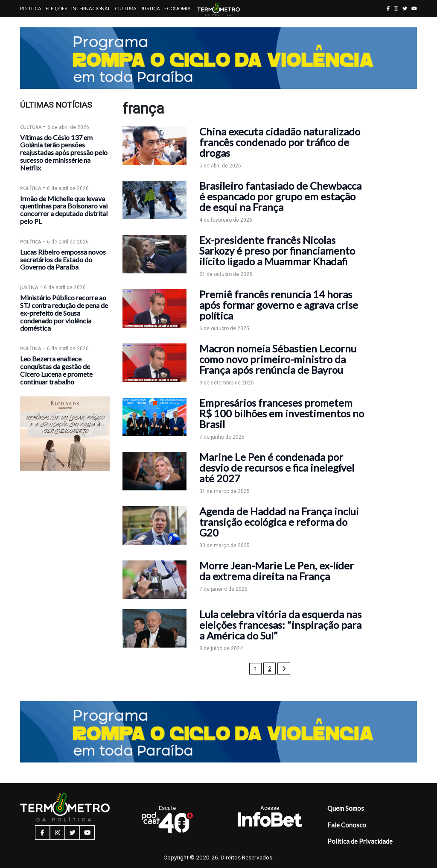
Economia (178, 8)
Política (31, 8)
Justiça (150, 8)
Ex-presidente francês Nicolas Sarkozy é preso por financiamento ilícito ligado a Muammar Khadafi (277, 251)
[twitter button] (405, 8)
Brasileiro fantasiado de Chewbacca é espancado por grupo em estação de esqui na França (280, 196)
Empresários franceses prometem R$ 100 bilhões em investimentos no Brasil (282, 413)
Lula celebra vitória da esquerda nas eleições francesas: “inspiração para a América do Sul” (280, 625)
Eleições (56, 8)
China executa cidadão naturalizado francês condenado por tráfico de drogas (280, 142)
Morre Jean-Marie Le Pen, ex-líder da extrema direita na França (277, 571)
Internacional (91, 8)
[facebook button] (388, 8)
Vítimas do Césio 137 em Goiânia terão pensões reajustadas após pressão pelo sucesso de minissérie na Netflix (64, 152)
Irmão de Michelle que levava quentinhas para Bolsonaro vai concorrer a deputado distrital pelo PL (64, 210)
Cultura (126, 8)
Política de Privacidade (360, 841)
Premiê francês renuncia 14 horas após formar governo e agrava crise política (279, 305)
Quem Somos (346, 808)
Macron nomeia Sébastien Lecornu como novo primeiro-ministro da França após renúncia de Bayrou (278, 359)
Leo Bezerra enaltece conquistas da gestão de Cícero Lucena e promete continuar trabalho (56, 370)
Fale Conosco (347, 825)
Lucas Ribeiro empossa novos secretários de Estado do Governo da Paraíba (63, 260)
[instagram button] (396, 8)
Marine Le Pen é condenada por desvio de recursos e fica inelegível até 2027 (277, 468)
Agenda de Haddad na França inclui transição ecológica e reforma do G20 (279, 522)
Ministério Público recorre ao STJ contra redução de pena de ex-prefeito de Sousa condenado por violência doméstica (64, 313)
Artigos (31, 25)
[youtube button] (414, 8)
